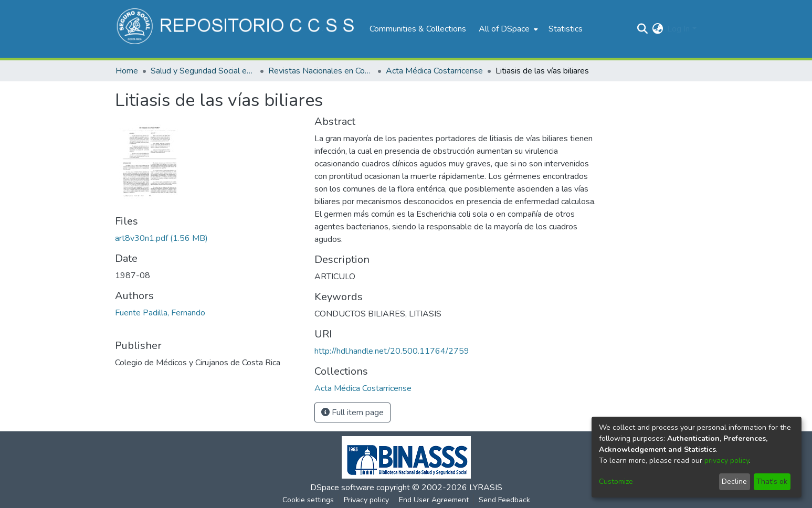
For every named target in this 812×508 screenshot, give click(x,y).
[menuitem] (507, 29)
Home (127, 71)
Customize (616, 481)
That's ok (772, 481)
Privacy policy (366, 500)
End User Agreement (434, 500)
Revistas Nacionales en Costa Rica (321, 71)
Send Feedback (504, 500)
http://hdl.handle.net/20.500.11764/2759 (392, 351)
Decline (734, 481)
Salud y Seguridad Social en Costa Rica (203, 71)
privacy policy (727, 461)
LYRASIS (486, 488)
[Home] (237, 29)
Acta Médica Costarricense (434, 71)
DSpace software (342, 488)
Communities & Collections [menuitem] (418, 29)
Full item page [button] (352, 412)
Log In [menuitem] (678, 29)
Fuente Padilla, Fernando (160, 313)
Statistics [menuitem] (566, 29)
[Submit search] (642, 29)
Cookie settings (308, 500)
